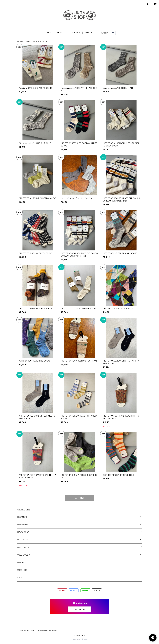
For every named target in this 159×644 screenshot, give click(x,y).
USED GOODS (24, 555)
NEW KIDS (22, 562)
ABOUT (60, 33)
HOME (49, 33)
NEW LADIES (23, 525)
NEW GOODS (32, 42)
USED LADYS (23, 547)
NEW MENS (22, 517)
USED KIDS (22, 570)
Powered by (79, 639)
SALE (20, 578)
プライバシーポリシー (27, 631)
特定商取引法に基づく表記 (47, 631)
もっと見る (79, 498)
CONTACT (90, 33)
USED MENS (23, 540)
